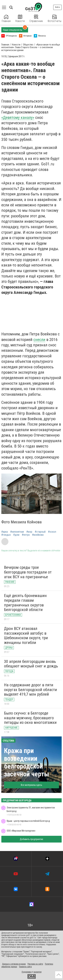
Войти (57, 7)
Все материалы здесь (32, 785)
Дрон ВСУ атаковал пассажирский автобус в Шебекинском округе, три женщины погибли (26, 636)
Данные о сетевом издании (14, 964)
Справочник (36, 19)
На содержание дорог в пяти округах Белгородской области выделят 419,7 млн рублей (30, 690)
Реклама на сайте (35, 964)
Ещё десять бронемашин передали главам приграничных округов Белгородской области (25, 603)
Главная (6, 19)
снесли (39, 340)
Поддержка (27, 972)
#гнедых (6, 535)
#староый (40, 532)
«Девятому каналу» (18, 118)
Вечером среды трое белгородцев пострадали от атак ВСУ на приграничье (28, 572)
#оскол (52, 532)
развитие (38, 972)
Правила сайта (25, 967)
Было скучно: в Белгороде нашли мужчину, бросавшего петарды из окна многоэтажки (30, 718)
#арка (5, 532)
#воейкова (38, 535)
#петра (26, 535)
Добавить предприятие (32, 839)
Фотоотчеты (54, 19)
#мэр (29, 532)
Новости (20, 19)
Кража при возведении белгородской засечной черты (27, 762)
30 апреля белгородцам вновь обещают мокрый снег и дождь (31, 664)
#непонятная (17, 532)
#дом (16, 535)
